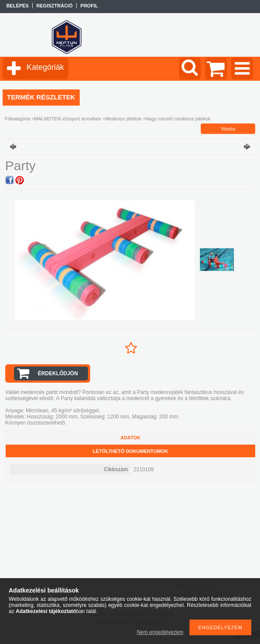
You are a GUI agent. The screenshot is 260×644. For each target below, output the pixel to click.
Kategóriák (45, 67)
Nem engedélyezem (160, 632)
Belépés (17, 6)
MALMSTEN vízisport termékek (68, 119)
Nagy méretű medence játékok (178, 119)
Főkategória (17, 119)
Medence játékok (123, 119)
